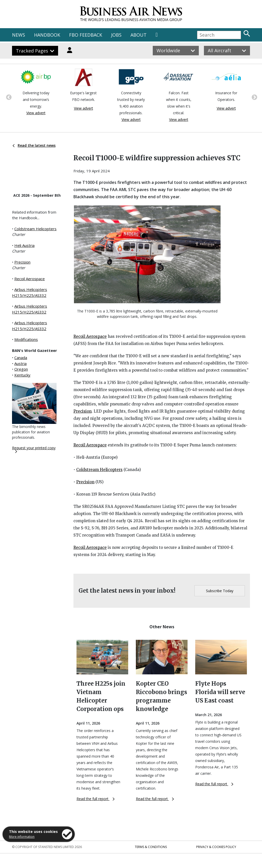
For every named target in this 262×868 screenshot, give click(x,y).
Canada (21, 358)
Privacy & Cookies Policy (216, 847)
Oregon (21, 369)
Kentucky (22, 375)
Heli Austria (24, 245)
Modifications (26, 339)
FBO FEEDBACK (86, 35)
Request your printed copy (34, 449)
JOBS (116, 35)
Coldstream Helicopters (35, 229)
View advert (36, 113)
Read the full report (96, 799)
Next (254, 97)
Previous (8, 97)
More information (22, 837)
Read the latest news (34, 145)
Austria (20, 363)
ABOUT (139, 35)
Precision (22, 262)
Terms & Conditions (151, 847)
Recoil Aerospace (30, 279)
